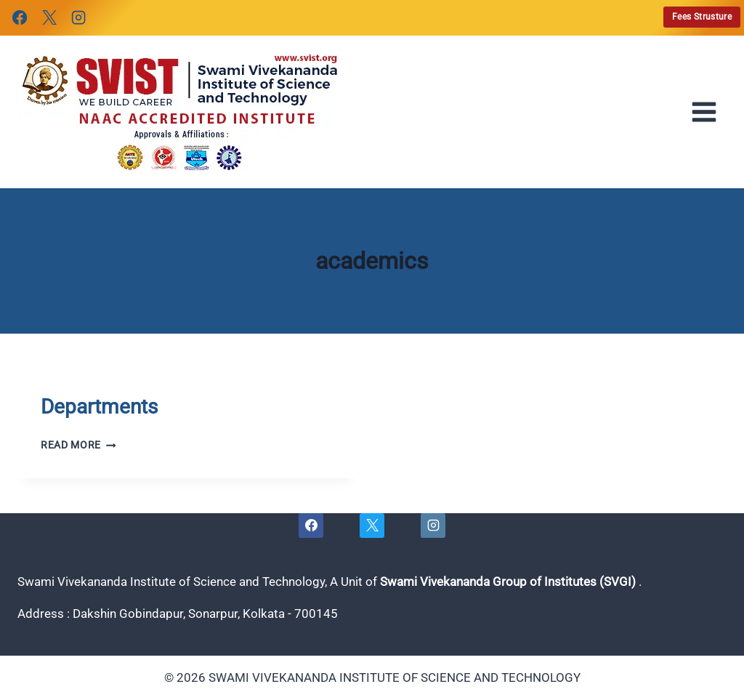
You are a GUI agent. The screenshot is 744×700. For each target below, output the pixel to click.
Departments (99, 407)
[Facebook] (20, 17)
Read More (78, 445)
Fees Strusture (702, 17)
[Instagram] (78, 17)
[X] (49, 17)
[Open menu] (708, 112)
